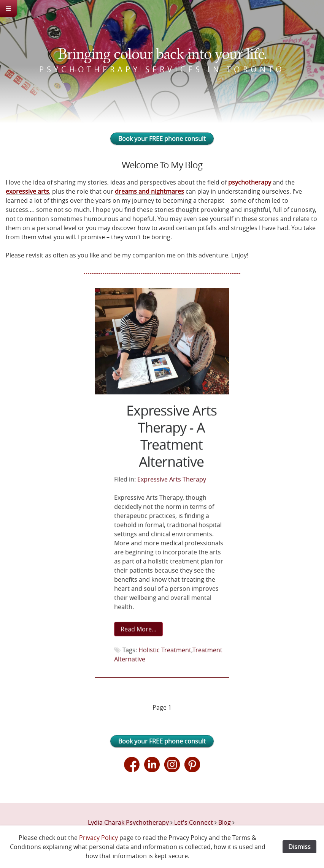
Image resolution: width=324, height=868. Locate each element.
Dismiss (299, 847)
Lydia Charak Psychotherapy (128, 822)
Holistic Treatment (165, 649)
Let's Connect (194, 822)
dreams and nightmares (149, 191)
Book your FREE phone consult (162, 139)
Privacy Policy (98, 838)
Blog (225, 822)
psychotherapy (250, 182)
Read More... (139, 629)
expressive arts (27, 191)
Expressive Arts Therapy (172, 480)
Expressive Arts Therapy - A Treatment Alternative (172, 437)
